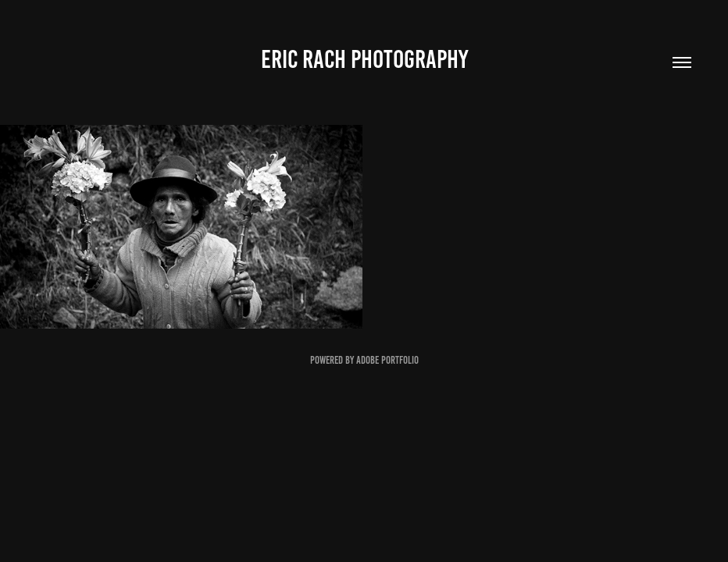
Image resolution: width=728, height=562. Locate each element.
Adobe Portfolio (387, 360)
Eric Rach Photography (364, 59)
